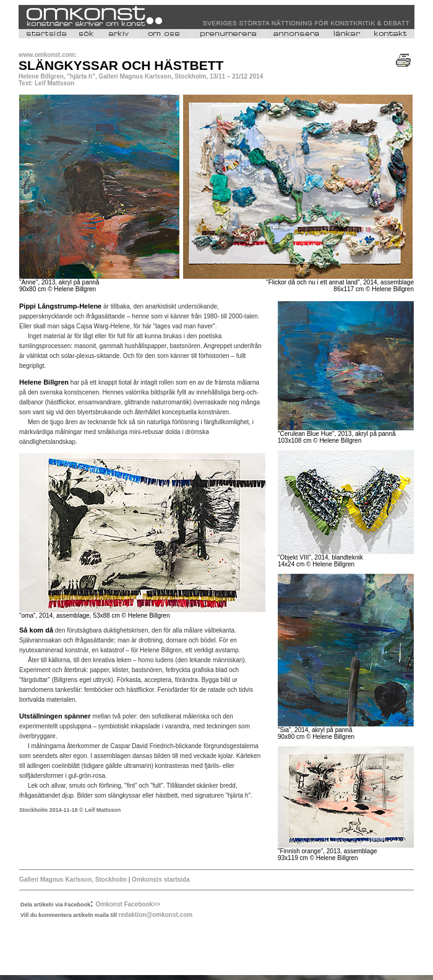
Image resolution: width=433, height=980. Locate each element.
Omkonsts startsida (160, 880)
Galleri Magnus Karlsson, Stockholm (73, 880)
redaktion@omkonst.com (155, 915)
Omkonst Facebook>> (128, 904)
